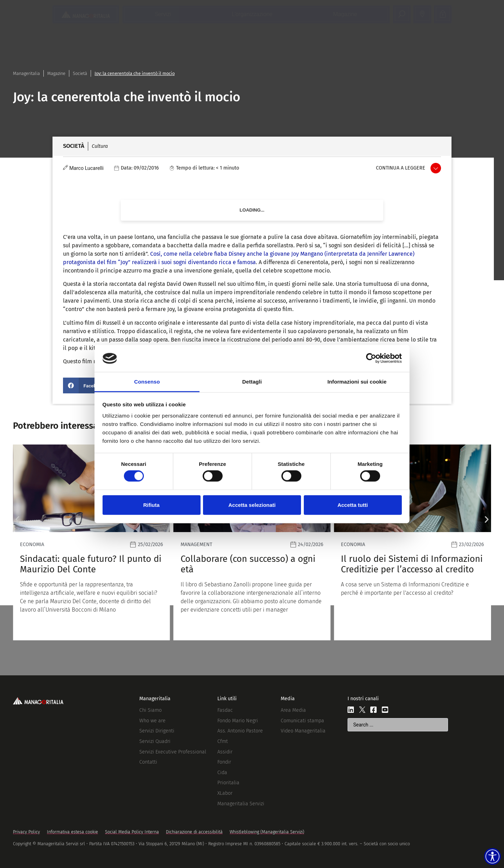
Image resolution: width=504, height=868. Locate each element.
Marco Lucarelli (86, 168)
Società (80, 73)
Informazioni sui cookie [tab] (357, 382)
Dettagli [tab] (252, 382)
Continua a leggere (401, 168)
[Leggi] (92, 542)
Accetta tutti (353, 505)
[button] (86, 385)
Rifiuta (151, 505)
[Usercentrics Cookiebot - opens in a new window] (371, 358)
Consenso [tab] (147, 382)
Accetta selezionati (252, 505)
